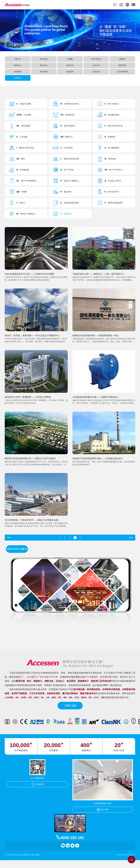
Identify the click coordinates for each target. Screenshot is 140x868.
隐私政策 (26, 855)
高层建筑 (18, 72)
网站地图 (35, 855)
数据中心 (18, 65)
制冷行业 (44, 65)
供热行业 (70, 65)
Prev (9, 538)
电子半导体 (96, 59)
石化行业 (96, 72)
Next (131, 538)
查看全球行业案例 (17, 549)
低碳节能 (122, 65)
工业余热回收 (122, 72)
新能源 (122, 59)
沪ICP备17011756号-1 (126, 855)
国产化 (18, 59)
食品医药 (70, 72)
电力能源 (44, 72)
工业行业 (96, 65)
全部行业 (18, 78)
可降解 (70, 59)
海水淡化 (44, 59)
